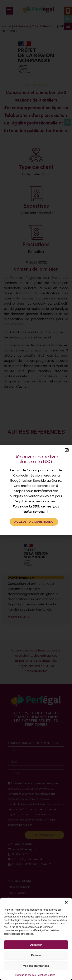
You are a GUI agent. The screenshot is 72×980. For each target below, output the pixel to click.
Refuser (36, 955)
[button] (66, 902)
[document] (36, 490)
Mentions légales (46, 975)
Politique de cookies (25, 975)
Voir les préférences (36, 966)
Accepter (36, 945)
